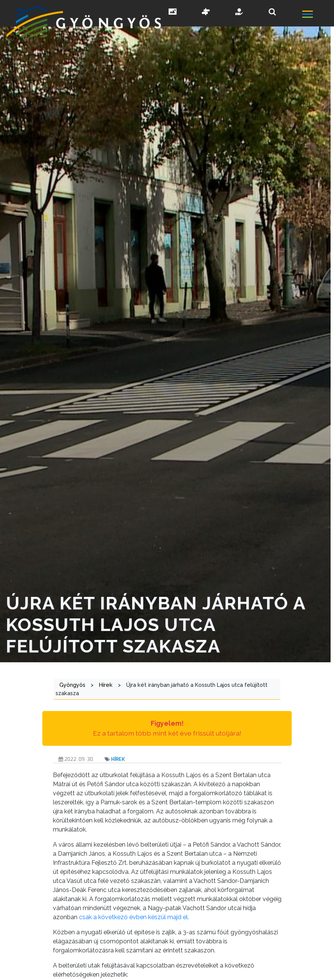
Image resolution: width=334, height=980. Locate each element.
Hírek (118, 759)
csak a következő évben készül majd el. (134, 917)
